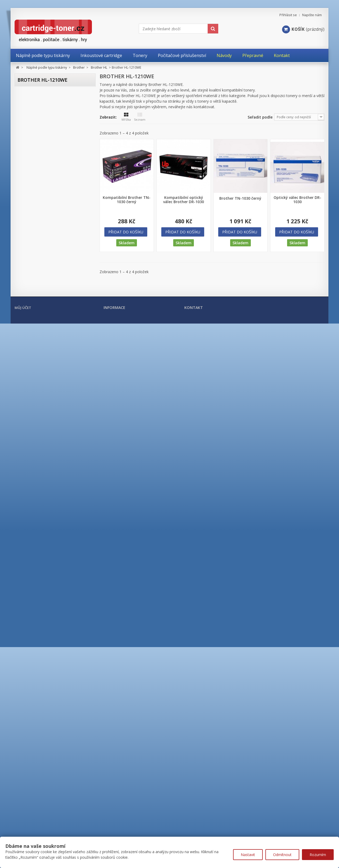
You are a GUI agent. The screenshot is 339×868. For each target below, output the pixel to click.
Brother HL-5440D (43, 401)
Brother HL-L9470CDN (46, 632)
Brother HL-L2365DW (45, 478)
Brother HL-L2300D (44, 440)
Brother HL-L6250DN (45, 571)
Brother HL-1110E (43, 132)
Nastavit (248, 855)
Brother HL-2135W (43, 217)
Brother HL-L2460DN (45, 509)
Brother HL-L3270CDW (46, 524)
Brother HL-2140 (42, 224)
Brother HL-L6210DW (45, 563)
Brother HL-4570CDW (45, 324)
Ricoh (26, 738)
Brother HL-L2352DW (45, 463)
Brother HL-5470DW (44, 417)
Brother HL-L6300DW (45, 578)
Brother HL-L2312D (44, 448)
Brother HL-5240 (42, 355)
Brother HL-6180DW (44, 424)
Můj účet (23, 821)
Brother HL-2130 (42, 209)
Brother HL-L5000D (44, 532)
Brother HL (34, 123)
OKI (25, 718)
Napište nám (312, 15)
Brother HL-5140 (42, 332)
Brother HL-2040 (42, 194)
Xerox (27, 749)
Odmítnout (282, 855)
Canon (27, 656)
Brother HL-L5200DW (45, 548)
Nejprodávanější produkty (127, 831)
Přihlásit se (288, 15)
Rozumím (318, 855)
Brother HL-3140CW (44, 278)
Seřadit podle (260, 117)
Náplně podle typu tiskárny (44, 94)
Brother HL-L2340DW (45, 455)
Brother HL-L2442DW (45, 501)
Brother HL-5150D (43, 340)
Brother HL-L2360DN (45, 471)
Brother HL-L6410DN (45, 594)
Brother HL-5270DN (44, 371)
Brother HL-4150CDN (45, 317)
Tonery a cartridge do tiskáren (48, 761)
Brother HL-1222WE (44, 163)
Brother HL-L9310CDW (46, 617)
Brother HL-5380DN (44, 394)
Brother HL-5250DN (44, 363)
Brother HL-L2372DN (45, 486)
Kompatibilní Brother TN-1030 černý (127, 200)
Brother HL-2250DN (44, 255)
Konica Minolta (35, 687)
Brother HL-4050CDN (45, 301)
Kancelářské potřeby (38, 771)
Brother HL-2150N (43, 232)
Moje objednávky (29, 831)
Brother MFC (35, 643)
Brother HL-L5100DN (45, 540)
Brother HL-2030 (42, 178)
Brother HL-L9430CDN (46, 624)
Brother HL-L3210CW (45, 517)
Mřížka (126, 117)
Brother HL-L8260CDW (46, 601)
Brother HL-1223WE (44, 171)
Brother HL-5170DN (44, 348)
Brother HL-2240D (43, 248)
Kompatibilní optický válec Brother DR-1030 (184, 200)
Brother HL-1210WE (45, 148)
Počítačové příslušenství (41, 780)
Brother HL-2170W (43, 240)
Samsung (30, 728)
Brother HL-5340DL (44, 378)
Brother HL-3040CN (44, 263)
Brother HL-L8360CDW (46, 609)
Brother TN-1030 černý (240, 198)
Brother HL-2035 (42, 186)
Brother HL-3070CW (44, 271)
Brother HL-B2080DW (45, 432)
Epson (27, 666)
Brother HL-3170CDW (45, 286)
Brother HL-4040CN (44, 294)
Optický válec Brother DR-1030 (297, 200)
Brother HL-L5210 (43, 555)
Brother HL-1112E (43, 140)
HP (24, 676)
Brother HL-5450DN (44, 409)
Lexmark (29, 707)
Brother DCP (35, 115)
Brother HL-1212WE (44, 155)
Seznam (140, 117)
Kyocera (29, 697)
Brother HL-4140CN (44, 309)
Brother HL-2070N (43, 201)
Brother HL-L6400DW (45, 586)
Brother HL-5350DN (44, 386)
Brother (28, 104)
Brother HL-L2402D (44, 494)
